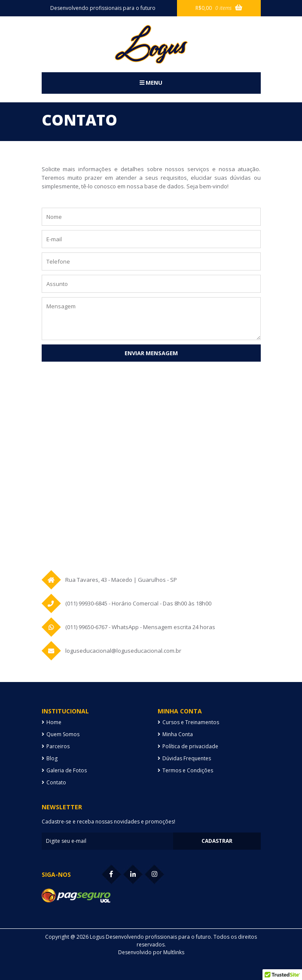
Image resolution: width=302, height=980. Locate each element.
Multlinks (174, 952)
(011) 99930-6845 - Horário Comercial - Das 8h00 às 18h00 (138, 603)
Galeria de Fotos (67, 770)
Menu (151, 83)
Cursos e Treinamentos (191, 722)
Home (54, 722)
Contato (56, 782)
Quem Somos (63, 734)
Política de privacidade (190, 746)
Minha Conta (178, 734)
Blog (52, 758)
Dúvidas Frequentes (187, 758)
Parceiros (58, 746)
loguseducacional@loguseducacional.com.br (123, 651)
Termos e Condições (188, 770)
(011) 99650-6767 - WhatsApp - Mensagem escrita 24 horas (140, 627)
